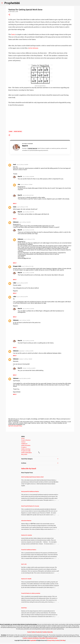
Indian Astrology (26, 449)
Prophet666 (12, 3)
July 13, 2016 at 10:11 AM (27, 266)
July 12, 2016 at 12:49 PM (22, 165)
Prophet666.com (33, 148)
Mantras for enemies (27, 535)
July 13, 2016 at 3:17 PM (29, 239)
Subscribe (50, 632)
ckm (19, 184)
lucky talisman (33, 48)
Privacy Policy (51, 640)
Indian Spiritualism (26, 453)
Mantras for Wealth (26, 579)
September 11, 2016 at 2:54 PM (26, 351)
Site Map (63, 640)
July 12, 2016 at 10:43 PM (28, 177)
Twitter (33, 632)
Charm (11, 131)
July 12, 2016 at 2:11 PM (22, 207)
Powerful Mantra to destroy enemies (31, 593)
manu (15, 207)
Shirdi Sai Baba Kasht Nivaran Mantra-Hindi (32, 477)
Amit (15, 164)
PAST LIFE (24, 564)
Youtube (44, 632)
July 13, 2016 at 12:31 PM (28, 230)
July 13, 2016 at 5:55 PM (22, 283)
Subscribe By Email (29, 469)
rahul (15, 283)
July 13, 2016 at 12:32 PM (28, 273)
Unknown (16, 222)
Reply (15, 204)
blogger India (17, 266)
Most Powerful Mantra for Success (30, 506)
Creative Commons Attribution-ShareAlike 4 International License (40, 638)
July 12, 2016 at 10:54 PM (25, 222)
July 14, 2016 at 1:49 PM (25, 320)
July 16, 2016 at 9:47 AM (28, 195)
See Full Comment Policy (15, 426)
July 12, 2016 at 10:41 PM (28, 212)
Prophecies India (26, 451)
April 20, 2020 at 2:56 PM (25, 378)
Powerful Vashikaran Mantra (29, 550)
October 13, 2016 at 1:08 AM (26, 359)
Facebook (39, 632)
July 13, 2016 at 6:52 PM (22, 297)
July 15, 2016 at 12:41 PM (28, 341)
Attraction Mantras (26, 521)
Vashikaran (24, 444)
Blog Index (24, 454)
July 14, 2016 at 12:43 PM (28, 309)
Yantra (13, 34)
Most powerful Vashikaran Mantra (30, 491)
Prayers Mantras (26, 440)
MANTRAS (24, 608)
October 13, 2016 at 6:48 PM (29, 368)
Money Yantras (18, 131)
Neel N (20, 176)
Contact (57, 640)
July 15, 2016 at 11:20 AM (26, 184)
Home (23, 438)
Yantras (23, 442)
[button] (9, 15)
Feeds (29, 632)
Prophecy (24, 447)
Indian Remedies (26, 445)
